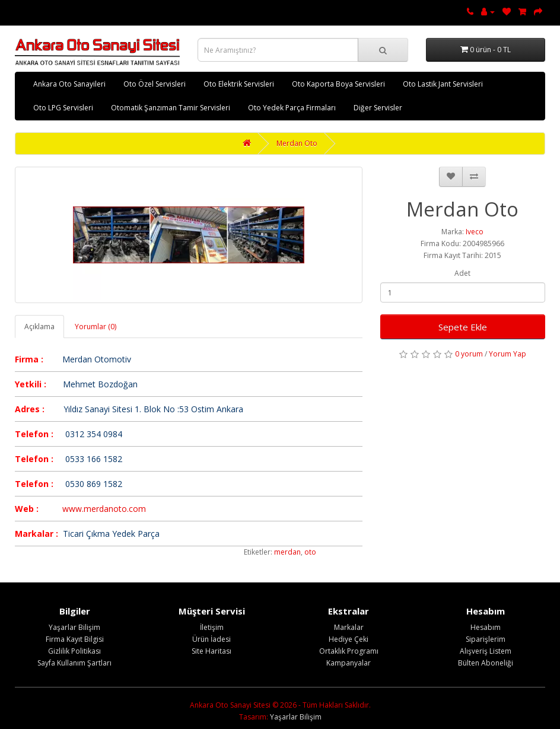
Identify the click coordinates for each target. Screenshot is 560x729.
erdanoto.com (119, 509)
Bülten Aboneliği (486, 663)
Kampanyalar (349, 663)
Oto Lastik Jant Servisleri (443, 84)
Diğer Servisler (378, 108)
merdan (287, 552)
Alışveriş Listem (486, 651)
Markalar (349, 627)
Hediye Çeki (349, 639)
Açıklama (39, 327)
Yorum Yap (507, 354)
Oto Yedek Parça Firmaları (292, 108)
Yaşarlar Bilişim (74, 627)
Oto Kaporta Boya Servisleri (338, 84)
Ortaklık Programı (349, 651)
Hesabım (486, 627)
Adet (462, 273)
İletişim (212, 627)
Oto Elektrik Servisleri (239, 84)
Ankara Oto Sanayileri (69, 84)
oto (310, 552)
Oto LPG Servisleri (63, 108)
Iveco (475, 232)
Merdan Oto (297, 143)
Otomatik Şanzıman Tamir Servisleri (171, 108)
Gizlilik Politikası (74, 651)
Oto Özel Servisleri (155, 84)
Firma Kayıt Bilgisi (75, 639)
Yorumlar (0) (96, 327)
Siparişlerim (486, 639)
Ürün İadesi (211, 639)
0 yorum (469, 354)
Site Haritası (211, 651)
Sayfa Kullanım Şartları (74, 663)
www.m (77, 509)
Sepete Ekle (463, 327)
